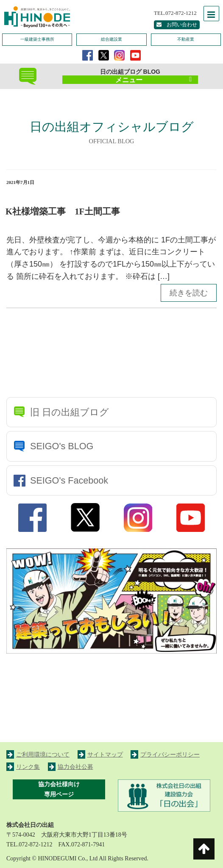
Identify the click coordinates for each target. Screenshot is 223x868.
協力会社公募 (71, 767)
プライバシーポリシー (165, 755)
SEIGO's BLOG (62, 446)
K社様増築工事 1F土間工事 (63, 211)
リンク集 (23, 767)
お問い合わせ (177, 25)
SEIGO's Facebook (69, 480)
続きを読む (189, 293)
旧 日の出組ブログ (70, 412)
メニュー (153, 80)
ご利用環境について (38, 755)
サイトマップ (100, 755)
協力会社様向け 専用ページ (59, 789)
